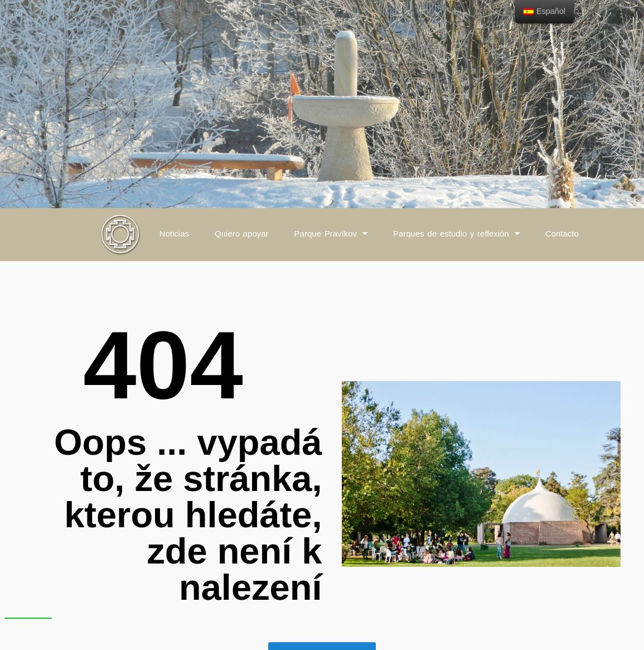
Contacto (562, 233)
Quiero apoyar (242, 233)
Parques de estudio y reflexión (456, 233)
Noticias (174, 233)
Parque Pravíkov (331, 233)
